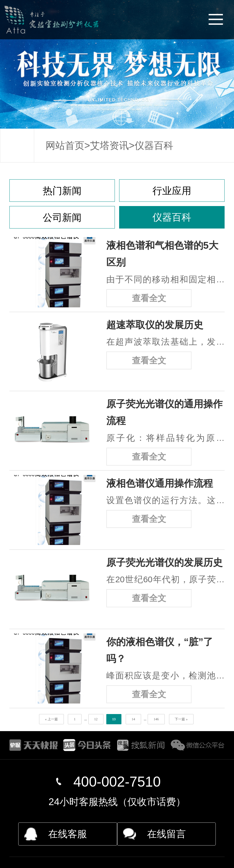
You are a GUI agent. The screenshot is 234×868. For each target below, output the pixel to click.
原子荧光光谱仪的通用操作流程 (164, 412)
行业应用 (172, 191)
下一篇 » (181, 719)
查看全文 (149, 298)
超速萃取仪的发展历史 (155, 325)
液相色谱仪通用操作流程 (160, 483)
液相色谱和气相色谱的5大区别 (162, 254)
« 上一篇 (51, 719)
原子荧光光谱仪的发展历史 (164, 562)
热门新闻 (62, 191)
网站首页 (65, 145)
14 (133, 719)
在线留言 (166, 834)
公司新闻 (62, 217)
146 (156, 719)
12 (96, 719)
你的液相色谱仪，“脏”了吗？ (160, 650)
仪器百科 (154, 145)
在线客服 (68, 834)
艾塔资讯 (109, 145)
